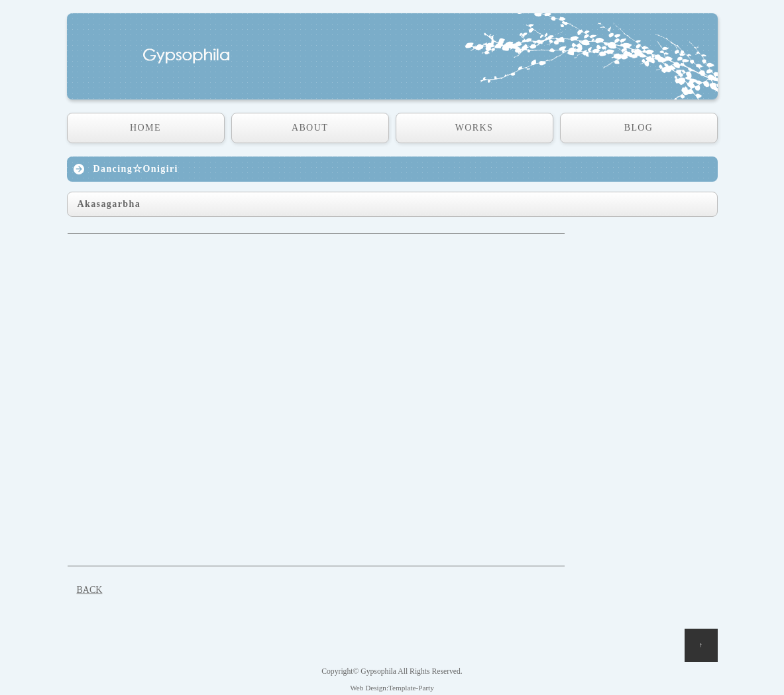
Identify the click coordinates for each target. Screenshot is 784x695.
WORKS (475, 128)
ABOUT (310, 128)
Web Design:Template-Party (392, 688)
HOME (145, 128)
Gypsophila (378, 671)
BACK (90, 590)
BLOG (639, 128)
